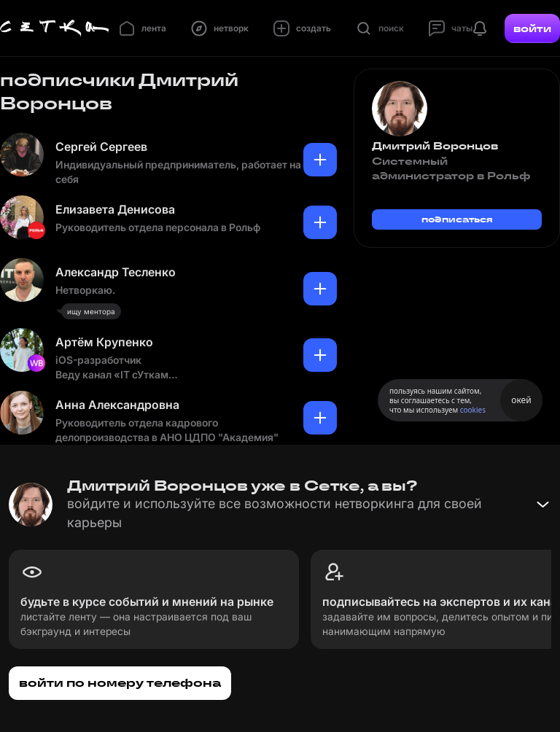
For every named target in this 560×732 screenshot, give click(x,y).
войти (532, 28)
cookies (473, 410)
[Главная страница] (55, 28)
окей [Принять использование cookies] (521, 400)
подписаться (457, 219)
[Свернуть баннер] (542, 505)
